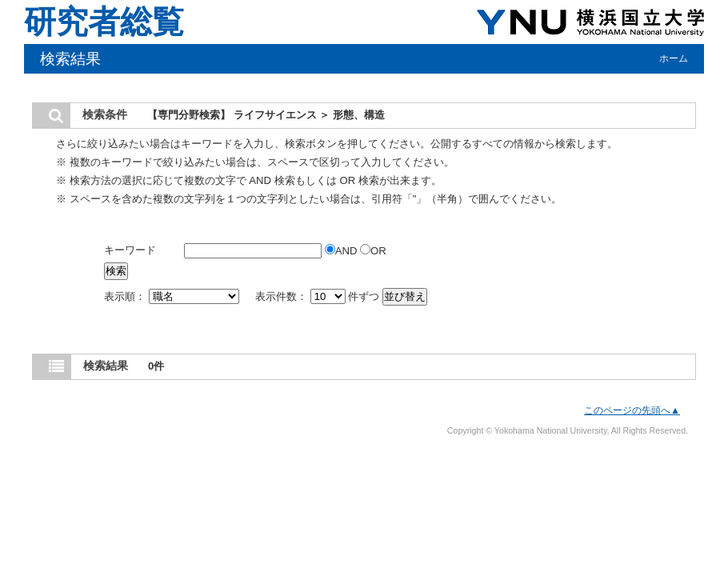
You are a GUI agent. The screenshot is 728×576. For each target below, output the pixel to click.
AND (342, 251)
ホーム (674, 58)
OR (373, 251)
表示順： (173, 296)
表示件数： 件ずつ (319, 296)
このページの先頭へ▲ (632, 410)
